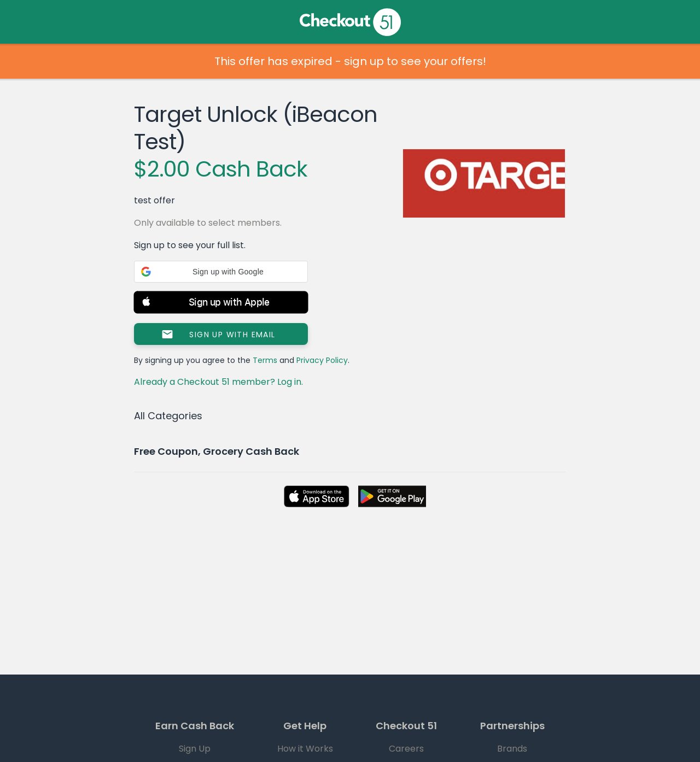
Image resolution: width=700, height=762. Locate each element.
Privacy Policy (322, 360)
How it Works (305, 749)
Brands (512, 749)
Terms (265, 360)
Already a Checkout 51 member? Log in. (218, 382)
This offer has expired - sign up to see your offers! (350, 61)
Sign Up (195, 749)
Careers (406, 749)
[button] (221, 272)
